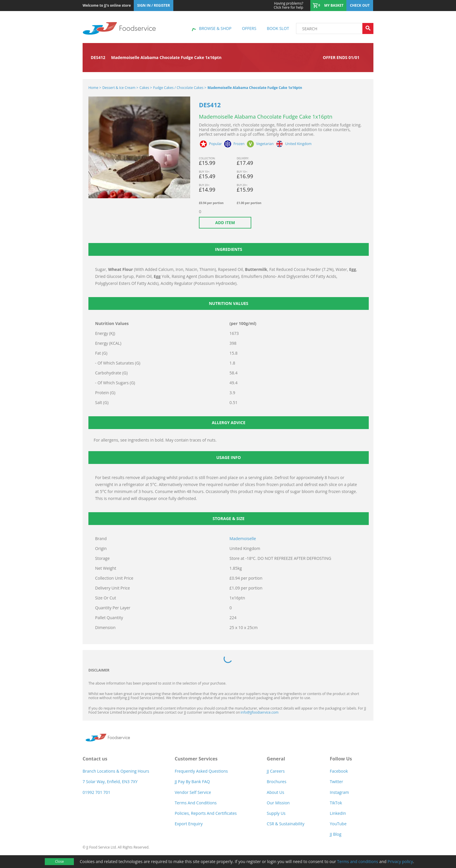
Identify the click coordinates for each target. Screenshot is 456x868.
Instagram (339, 792)
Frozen (239, 144)
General (276, 759)
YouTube (338, 824)
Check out (360, 5)
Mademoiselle (243, 539)
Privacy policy (400, 861)
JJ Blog (336, 834)
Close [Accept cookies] (59, 861)
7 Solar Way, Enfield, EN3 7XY (110, 782)
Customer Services (196, 759)
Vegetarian (265, 144)
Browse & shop (215, 28)
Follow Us (341, 759)
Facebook (339, 771)
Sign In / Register (154, 5)
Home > (95, 88)
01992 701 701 (96, 792)
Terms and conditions (358, 861)
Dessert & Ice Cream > (120, 88)
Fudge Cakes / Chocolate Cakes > (180, 88)
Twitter (336, 782)
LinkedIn (338, 813)
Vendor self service (193, 792)
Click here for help (288, 6)
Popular (215, 144)
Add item (225, 223)
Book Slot (278, 28)
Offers (249, 28)
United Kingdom (299, 144)
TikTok (336, 803)
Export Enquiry (189, 824)
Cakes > (146, 88)
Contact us (95, 759)
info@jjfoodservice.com (259, 712)
